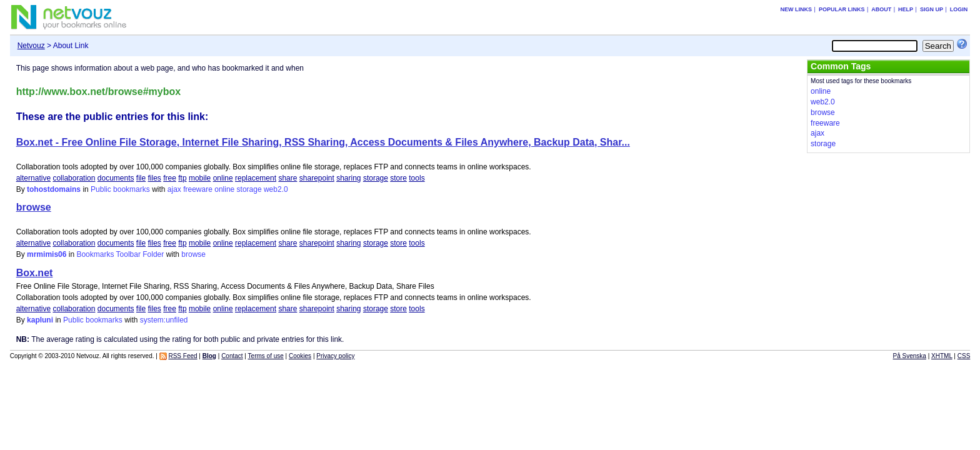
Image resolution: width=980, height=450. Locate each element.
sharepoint (317, 178)
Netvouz (31, 46)
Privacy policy (335, 356)
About (881, 9)
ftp (182, 178)
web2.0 (276, 189)
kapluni (40, 320)
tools (417, 178)
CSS (964, 356)
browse (34, 207)
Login (959, 9)
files (155, 178)
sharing (348, 178)
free (170, 178)
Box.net (35, 273)
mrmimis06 (47, 254)
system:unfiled (164, 320)
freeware (198, 189)
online (223, 178)
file (141, 178)
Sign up (932, 9)
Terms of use (266, 356)
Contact (232, 356)
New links (797, 9)
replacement (256, 178)
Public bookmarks (120, 189)
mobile (200, 178)
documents (116, 178)
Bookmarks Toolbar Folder (120, 254)
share (287, 178)
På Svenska (910, 356)
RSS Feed (182, 356)
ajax (174, 189)
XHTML (942, 356)
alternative (33, 178)
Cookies (300, 356)
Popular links (842, 9)
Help (906, 9)
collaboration (74, 178)
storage (376, 178)
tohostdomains (54, 189)
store (398, 178)
